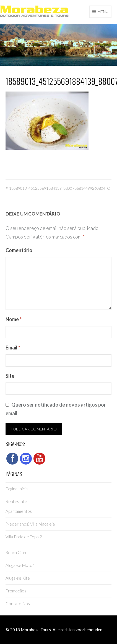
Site (10, 376)
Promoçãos (16, 591)
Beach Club (16, 552)
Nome (14, 319)
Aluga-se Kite (18, 578)
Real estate (16, 501)
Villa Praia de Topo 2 (24, 537)
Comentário (19, 250)
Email (13, 348)
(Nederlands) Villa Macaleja (30, 524)
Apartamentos (19, 511)
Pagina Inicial (17, 489)
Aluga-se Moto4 (20, 565)
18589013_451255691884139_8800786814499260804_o (60, 188)
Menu (103, 12)
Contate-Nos (18, 604)
